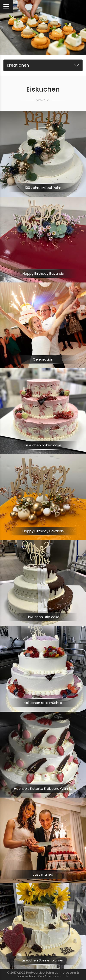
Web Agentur (47, 976)
